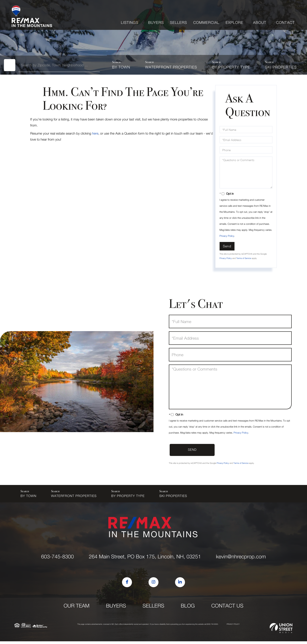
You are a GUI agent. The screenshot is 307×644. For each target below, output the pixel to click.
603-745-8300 (222, 11)
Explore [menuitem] (234, 22)
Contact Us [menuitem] (227, 608)
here (95, 134)
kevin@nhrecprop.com (252, 11)
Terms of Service (244, 258)
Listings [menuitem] (130, 22)
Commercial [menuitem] (206, 22)
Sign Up (290, 11)
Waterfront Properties (171, 67)
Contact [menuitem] (285, 22)
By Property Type (231, 67)
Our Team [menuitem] (77, 608)
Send (227, 246)
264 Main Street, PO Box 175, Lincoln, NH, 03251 (145, 559)
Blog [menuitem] (188, 608)
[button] (11, 65)
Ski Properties (281, 67)
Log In (277, 11)
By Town (121, 67)
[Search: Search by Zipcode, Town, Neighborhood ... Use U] (60, 65)
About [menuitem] (260, 22)
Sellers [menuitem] (179, 22)
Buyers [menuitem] (156, 22)
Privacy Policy (227, 236)
